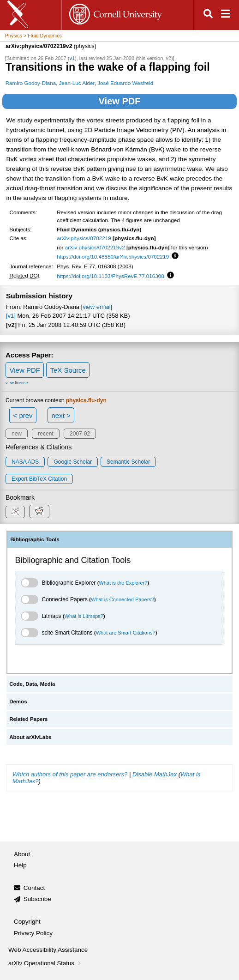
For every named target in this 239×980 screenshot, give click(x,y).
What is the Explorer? (123, 583)
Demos (18, 702)
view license (17, 383)
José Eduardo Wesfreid (125, 83)
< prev (23, 415)
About (22, 854)
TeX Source (68, 370)
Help (20, 865)
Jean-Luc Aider (77, 83)
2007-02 (80, 434)
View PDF (120, 101)
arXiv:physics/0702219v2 (95, 247)
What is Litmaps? (84, 616)
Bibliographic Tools (35, 539)
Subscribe (37, 899)
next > (61, 415)
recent (45, 434)
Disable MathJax (155, 774)
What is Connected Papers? (122, 599)
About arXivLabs (30, 737)
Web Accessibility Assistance (48, 950)
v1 (72, 58)
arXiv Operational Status (45, 963)
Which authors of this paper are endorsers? (70, 774)
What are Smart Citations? (126, 633)
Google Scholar (73, 462)
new (17, 434)
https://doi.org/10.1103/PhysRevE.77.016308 (111, 276)
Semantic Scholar (128, 462)
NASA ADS (25, 462)
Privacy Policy (33, 933)
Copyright (27, 922)
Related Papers (28, 719)
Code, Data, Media (32, 684)
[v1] (11, 316)
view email (96, 307)
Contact (34, 888)
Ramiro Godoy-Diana (31, 83)
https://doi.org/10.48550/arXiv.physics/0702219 (113, 257)
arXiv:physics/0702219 (84, 238)
